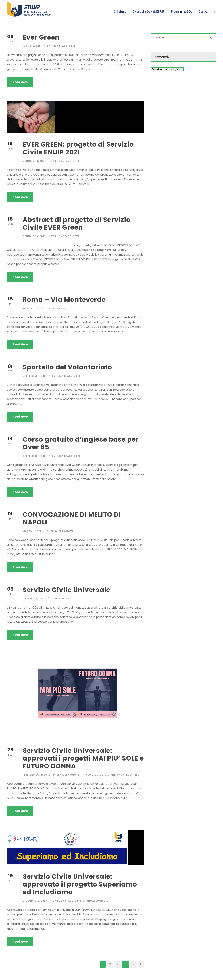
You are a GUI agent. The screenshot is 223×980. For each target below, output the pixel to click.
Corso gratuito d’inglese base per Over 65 (81, 443)
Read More (20, 82)
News (90, 775)
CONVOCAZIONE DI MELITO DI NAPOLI (72, 518)
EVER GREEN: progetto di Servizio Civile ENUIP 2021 (78, 148)
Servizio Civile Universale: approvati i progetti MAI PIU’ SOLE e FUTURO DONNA (83, 758)
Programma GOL (182, 12)
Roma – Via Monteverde (64, 300)
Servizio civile (105, 775)
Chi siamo (120, 12)
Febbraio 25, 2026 (35, 775)
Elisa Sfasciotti (63, 46)
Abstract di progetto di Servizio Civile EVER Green (77, 224)
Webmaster (63, 599)
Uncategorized (128, 775)
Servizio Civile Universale (66, 590)
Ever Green (41, 37)
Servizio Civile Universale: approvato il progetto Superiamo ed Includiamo (80, 884)
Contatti (203, 12)
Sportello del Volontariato (67, 367)
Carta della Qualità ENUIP (149, 12)
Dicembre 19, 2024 (35, 901)
